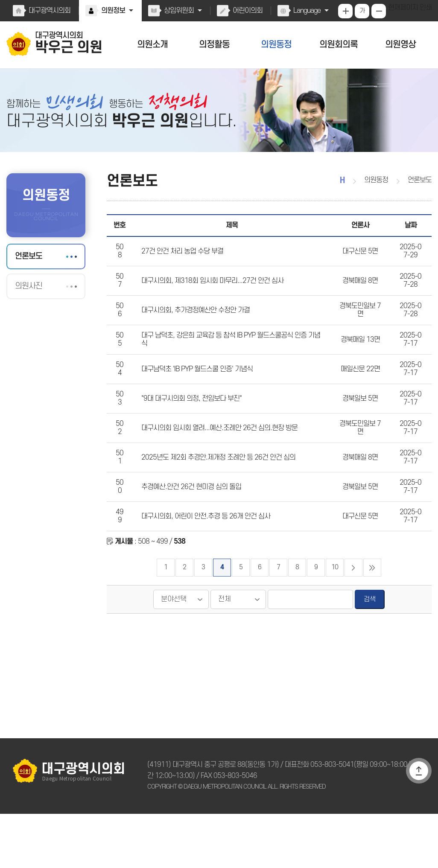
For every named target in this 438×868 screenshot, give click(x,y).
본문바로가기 (0, 0)
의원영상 (400, 45)
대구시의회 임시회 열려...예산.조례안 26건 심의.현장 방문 (216, 465)
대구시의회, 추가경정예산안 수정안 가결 (194, 330)
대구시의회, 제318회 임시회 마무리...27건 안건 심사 (208, 297)
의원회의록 (338, 45)
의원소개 (152, 45)
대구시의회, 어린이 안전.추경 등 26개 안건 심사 (203, 566)
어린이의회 (246, 11)
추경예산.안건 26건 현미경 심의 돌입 (189, 533)
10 (335, 622)
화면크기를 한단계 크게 (346, 11)
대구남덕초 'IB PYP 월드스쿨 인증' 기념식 (195, 398)
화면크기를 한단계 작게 (380, 11)
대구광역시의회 (49, 11)
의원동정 (277, 45)
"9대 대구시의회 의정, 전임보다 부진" (190, 431)
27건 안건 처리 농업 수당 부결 (180, 263)
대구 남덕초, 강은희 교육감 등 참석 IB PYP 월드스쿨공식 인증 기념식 (231, 364)
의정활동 (214, 45)
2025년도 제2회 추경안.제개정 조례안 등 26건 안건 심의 (214, 499)
